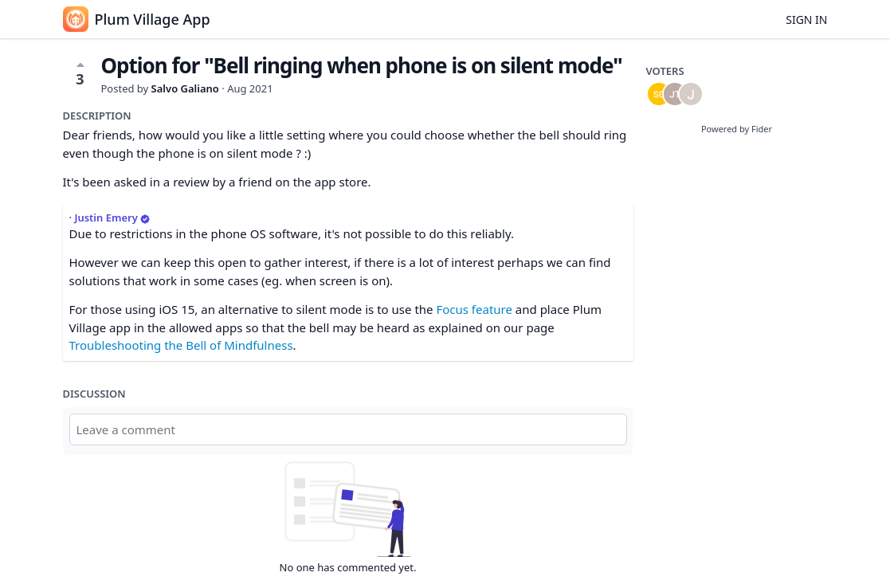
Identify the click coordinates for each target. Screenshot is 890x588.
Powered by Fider (737, 129)
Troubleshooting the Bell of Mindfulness (181, 345)
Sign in (806, 20)
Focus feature (474, 309)
